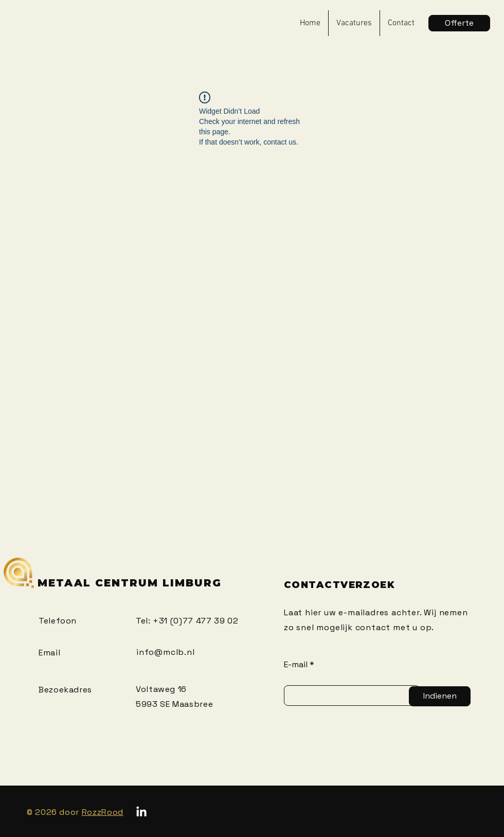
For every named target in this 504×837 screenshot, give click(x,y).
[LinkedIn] (141, 812)
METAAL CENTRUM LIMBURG (130, 583)
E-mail (296, 665)
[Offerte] (459, 23)
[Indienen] (440, 696)
